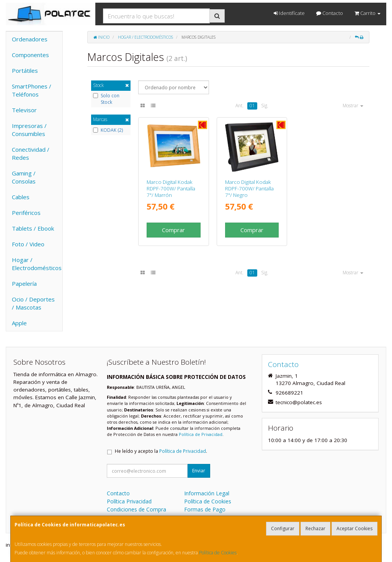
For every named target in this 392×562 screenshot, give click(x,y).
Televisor (24, 110)
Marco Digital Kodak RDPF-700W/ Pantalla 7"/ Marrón (171, 189)
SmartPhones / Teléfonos (32, 90)
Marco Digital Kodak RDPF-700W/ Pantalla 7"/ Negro (249, 189)
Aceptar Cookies (354, 528)
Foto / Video (28, 244)
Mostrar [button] (353, 106)
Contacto (330, 13)
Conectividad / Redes (31, 153)
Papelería (24, 283)
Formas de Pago (205, 509)
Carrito (367, 13)
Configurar (283, 528)
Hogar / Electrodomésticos (37, 264)
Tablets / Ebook (33, 228)
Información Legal (207, 493)
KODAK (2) (108, 130)
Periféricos (26, 213)
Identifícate (289, 13)
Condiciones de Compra (136, 509)
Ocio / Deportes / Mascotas (33, 303)
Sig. (265, 106)
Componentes (30, 55)
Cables (21, 197)
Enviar (199, 471)
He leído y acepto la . (161, 451)
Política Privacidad (129, 501)
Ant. (239, 106)
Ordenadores (30, 39)
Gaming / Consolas (24, 177)
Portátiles (25, 70)
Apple (19, 323)
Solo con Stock (106, 99)
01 (252, 106)
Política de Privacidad (201, 434)
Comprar (173, 230)
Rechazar (315, 528)
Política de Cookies (218, 553)
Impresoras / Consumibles (29, 130)
